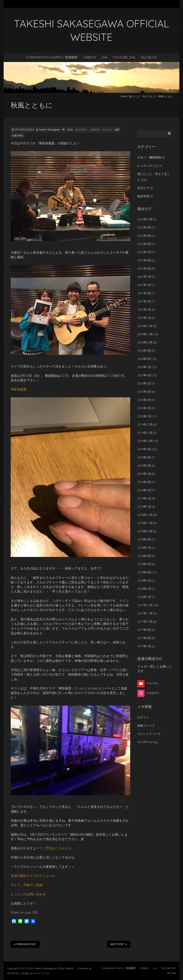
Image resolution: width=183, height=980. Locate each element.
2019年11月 (145, 433)
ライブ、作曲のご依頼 (27, 885)
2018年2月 (144, 589)
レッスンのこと (148, 166)
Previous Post (25, 944)
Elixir (70, 130)
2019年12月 (145, 424)
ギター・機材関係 (149, 157)
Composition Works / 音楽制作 (52, 57)
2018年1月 (144, 597)
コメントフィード (149, 734)
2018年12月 (145, 515)
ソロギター (95, 130)
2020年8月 (144, 359)
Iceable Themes (41, 973)
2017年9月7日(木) (24, 130)
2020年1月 (144, 416)
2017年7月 (144, 646)
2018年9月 (144, 539)
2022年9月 (144, 227)
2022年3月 (144, 252)
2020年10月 (145, 342)
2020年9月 (144, 351)
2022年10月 (145, 219)
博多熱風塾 (19, 389)
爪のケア (143, 188)
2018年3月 (144, 580)
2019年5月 (144, 474)
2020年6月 (144, 375)
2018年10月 (145, 531)
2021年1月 (144, 318)
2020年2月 (144, 408)
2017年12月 (145, 605)
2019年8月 (144, 457)
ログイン (143, 717)
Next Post (119, 944)
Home (124, 96)
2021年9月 (144, 260)
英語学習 (143, 196)
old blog (149, 57)
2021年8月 (144, 268)
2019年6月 (144, 465)
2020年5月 (144, 383)
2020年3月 (144, 400)
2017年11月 (145, 613)
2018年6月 (144, 556)
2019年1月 (144, 507)
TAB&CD (89, 57)
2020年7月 (144, 367)
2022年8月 (144, 236)
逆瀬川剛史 (18, 135)
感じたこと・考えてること (143, 96)
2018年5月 (144, 564)
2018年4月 (144, 572)
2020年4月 (144, 392)
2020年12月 (145, 326)
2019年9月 (144, 449)
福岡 (117, 130)
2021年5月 (144, 285)
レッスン (108, 130)
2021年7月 (144, 277)
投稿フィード (146, 725)
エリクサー (81, 130)
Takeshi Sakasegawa (49, 130)
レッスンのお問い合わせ (28, 894)
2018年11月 (145, 523)
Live (104, 57)
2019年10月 (145, 441)
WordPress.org (147, 742)
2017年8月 (144, 638)
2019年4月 (144, 482)
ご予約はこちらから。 (58, 848)
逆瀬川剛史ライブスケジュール (33, 876)
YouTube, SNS (124, 57)
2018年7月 (144, 548)
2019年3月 (144, 490)
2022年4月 (144, 244)
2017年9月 (144, 630)
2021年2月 (144, 309)
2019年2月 (144, 498)
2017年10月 (145, 621)
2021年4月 (144, 293)
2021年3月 (144, 301)
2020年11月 (145, 334)
